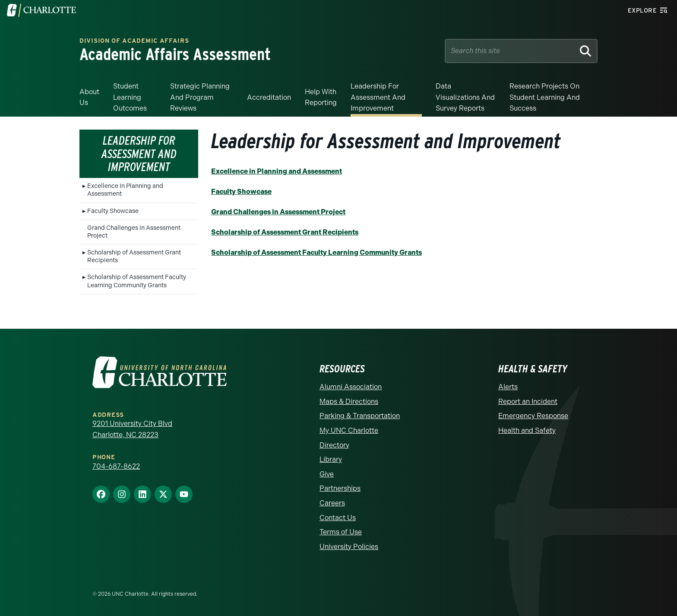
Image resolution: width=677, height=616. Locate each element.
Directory (334, 445)
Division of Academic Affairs (134, 41)
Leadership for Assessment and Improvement (378, 97)
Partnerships (340, 488)
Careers (332, 503)
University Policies (349, 547)
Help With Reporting (321, 97)
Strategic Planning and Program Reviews (200, 97)
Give (327, 474)
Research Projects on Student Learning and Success (545, 97)
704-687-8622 (116, 466)
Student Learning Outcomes (130, 97)
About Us (89, 97)
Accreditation (269, 97)
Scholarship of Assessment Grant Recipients (134, 256)
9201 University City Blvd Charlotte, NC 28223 (132, 429)
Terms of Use (341, 532)
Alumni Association (351, 387)
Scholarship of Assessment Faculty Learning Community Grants (137, 281)
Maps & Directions (349, 402)
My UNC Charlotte (349, 430)
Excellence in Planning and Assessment (277, 171)
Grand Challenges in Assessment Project (134, 232)
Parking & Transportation (360, 416)
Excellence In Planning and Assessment (125, 190)
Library (331, 459)
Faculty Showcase (113, 211)
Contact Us (338, 518)
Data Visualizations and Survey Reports (465, 97)
